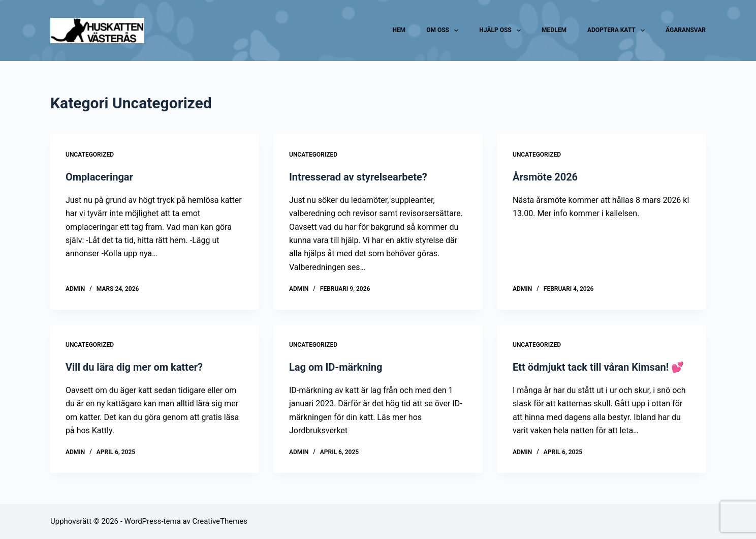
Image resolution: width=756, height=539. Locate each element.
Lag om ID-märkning (336, 367)
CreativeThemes (220, 521)
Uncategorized (90, 155)
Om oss (444, 31)
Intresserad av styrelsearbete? (358, 177)
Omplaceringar (99, 177)
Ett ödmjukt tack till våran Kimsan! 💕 (598, 367)
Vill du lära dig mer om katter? (134, 367)
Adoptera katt (618, 31)
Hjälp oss (502, 31)
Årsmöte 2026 (545, 177)
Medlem (554, 30)
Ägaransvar (686, 30)
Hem (399, 30)
